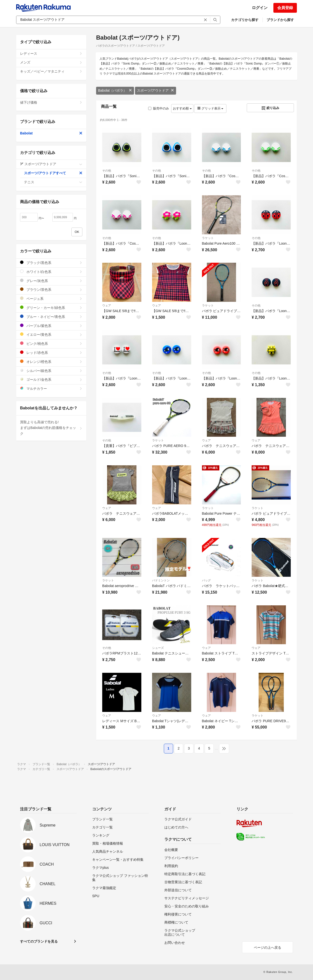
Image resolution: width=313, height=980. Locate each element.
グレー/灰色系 (51, 281)
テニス (53, 182)
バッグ (206, 580)
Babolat (51, 133)
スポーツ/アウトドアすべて (53, 173)
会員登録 (285, 8)
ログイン (260, 8)
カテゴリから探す (245, 20)
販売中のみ (159, 108)
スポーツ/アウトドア (156, 90)
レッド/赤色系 (51, 353)
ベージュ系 (51, 299)
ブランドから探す (280, 20)
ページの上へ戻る (268, 947)
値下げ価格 (51, 102)
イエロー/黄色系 (51, 334)
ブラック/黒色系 (51, 263)
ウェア (107, 305)
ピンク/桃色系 (51, 343)
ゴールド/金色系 (51, 379)
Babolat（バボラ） (115, 90)
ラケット (208, 238)
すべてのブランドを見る (39, 941)
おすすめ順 (182, 108)
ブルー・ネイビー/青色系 (51, 317)
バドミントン (161, 580)
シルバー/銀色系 (51, 371)
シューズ (158, 648)
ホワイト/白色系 (51, 272)
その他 (107, 171)
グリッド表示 (210, 108)
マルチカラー (51, 388)
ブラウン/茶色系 (51, 289)
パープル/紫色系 (51, 326)
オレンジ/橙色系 (51, 362)
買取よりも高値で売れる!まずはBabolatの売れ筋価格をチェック (51, 428)
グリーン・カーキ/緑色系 (51, 308)
